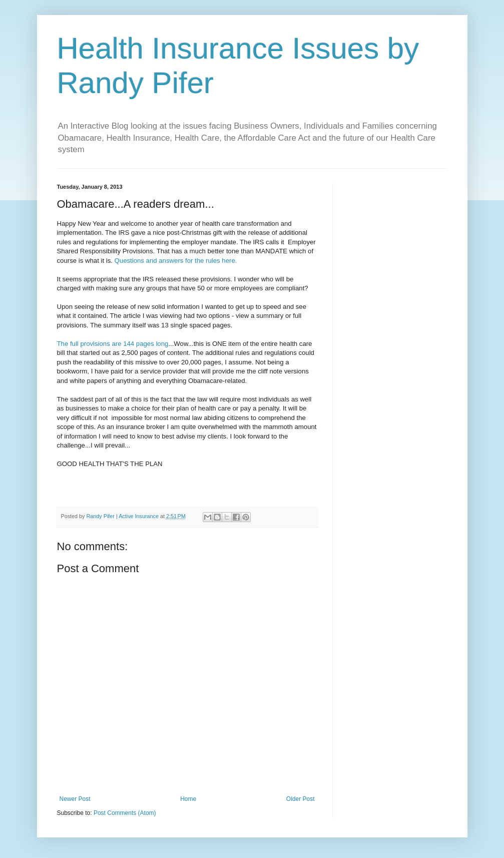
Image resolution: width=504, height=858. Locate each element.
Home (188, 799)
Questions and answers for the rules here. (176, 261)
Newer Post (75, 799)
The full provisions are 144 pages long (113, 344)
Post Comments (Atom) (125, 813)
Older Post (301, 799)
